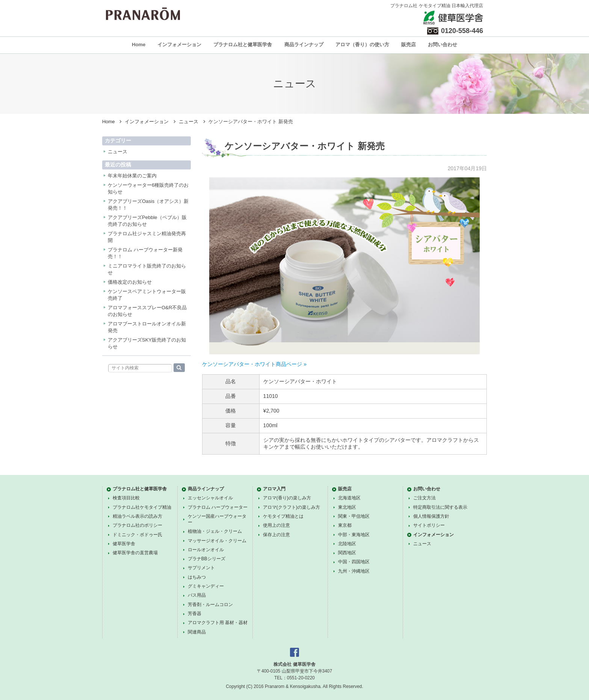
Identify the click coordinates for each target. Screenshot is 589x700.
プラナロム (143, 14)
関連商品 (197, 632)
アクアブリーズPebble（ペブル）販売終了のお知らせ (147, 221)
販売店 (409, 45)
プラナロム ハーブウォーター (218, 507)
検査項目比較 (126, 498)
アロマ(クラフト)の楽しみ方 (291, 507)
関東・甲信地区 (354, 516)
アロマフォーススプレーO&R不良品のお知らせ (147, 311)
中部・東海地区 (354, 535)
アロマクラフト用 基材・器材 (218, 623)
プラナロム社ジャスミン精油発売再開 (147, 237)
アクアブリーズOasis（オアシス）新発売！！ (148, 205)
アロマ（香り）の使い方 (362, 45)
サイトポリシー (429, 525)
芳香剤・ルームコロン (210, 605)
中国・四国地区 (354, 562)
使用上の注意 (276, 525)
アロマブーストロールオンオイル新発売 (147, 327)
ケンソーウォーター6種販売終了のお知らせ (148, 188)
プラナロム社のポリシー (137, 525)
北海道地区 (349, 498)
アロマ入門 (274, 489)
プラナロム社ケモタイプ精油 (142, 507)
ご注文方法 (424, 498)
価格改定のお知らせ (130, 282)
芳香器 (195, 614)
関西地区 (347, 553)
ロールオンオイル (206, 550)
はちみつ (197, 577)
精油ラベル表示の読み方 (137, 516)
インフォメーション (179, 45)
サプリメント (201, 568)
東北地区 (347, 507)
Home (139, 45)
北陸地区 (347, 544)
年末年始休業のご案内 (132, 176)
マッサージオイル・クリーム (217, 541)
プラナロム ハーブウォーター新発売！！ (145, 253)
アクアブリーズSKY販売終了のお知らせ (147, 343)
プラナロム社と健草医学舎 (243, 45)
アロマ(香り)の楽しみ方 (287, 498)
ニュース (189, 122)
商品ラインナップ (304, 45)
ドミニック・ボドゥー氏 (137, 535)
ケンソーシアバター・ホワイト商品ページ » (254, 364)
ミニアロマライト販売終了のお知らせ (147, 269)
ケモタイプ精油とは (283, 516)
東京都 (345, 525)
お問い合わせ (443, 45)
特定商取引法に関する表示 (440, 507)
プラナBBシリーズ (207, 559)
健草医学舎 (124, 544)
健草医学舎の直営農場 (135, 553)
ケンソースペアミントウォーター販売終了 (147, 295)
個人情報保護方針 (431, 516)
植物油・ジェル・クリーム (215, 531)
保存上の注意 (276, 535)
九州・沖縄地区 (354, 571)
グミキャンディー (206, 586)
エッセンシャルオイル (210, 498)
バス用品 (197, 595)
